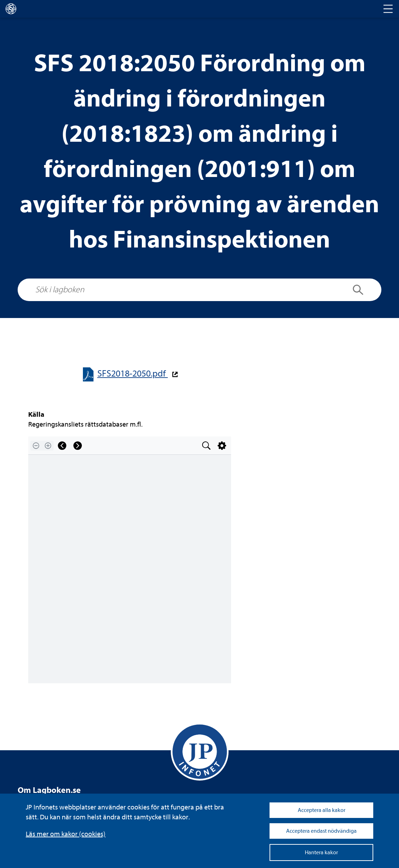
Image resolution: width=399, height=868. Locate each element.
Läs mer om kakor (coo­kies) (66, 834)
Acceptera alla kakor (322, 810)
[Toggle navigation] (388, 9)
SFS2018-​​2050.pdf (133, 374)
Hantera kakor (321, 852)
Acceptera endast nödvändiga (321, 831)
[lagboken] (11, 9)
